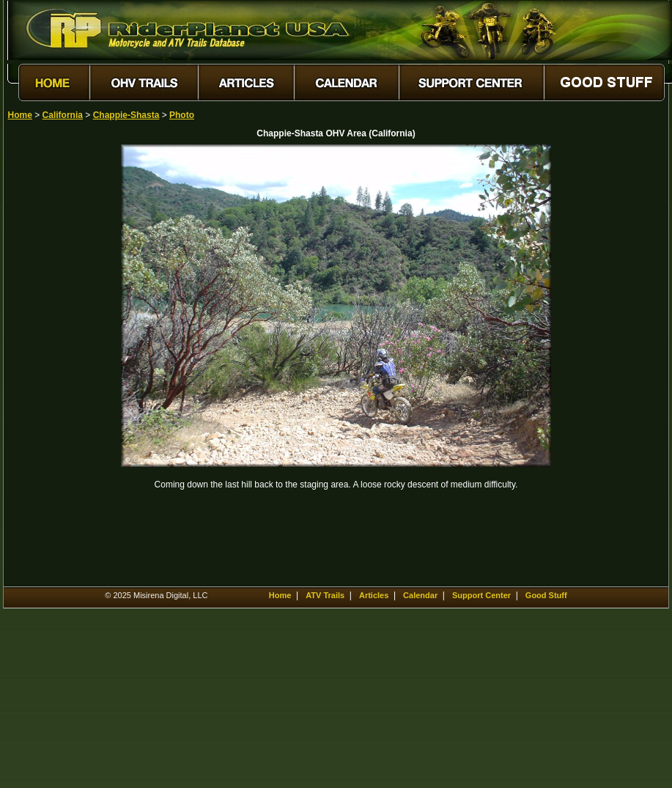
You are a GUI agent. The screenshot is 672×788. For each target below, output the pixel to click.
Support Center (481, 595)
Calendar (420, 595)
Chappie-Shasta (126, 115)
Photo (182, 115)
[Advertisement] (59, 364)
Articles (374, 595)
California (63, 115)
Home (20, 115)
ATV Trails (325, 595)
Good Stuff (546, 595)
